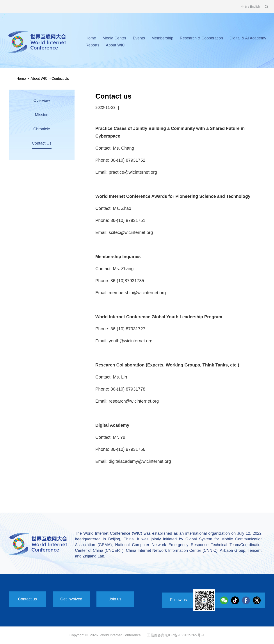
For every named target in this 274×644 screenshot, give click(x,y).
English (255, 7)
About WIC (115, 45)
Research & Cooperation (201, 38)
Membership (162, 38)
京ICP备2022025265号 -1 (185, 635)
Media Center (114, 38)
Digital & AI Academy (248, 38)
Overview (42, 101)
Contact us (27, 599)
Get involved (71, 599)
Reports (92, 45)
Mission (42, 115)
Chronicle (42, 129)
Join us (115, 599)
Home (91, 38)
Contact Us (60, 79)
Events (139, 38)
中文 (244, 7)
